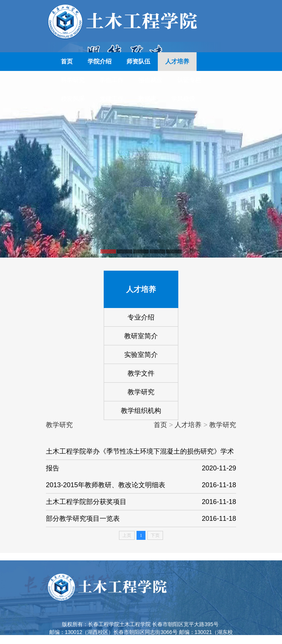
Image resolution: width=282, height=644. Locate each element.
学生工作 (112, 80)
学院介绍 (100, 61)
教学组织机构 (141, 411)
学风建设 (183, 99)
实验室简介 (141, 355)
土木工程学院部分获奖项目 (141, 502)
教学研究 (141, 392)
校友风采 (73, 99)
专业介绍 (141, 317)
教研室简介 (141, 336)
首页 (67, 61)
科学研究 (73, 80)
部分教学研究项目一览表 (141, 519)
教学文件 (141, 373)
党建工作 (112, 99)
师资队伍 (138, 61)
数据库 (147, 99)
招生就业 (150, 80)
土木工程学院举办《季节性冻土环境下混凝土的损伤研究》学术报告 (141, 462)
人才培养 (177, 61)
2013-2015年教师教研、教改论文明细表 (141, 485)
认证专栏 (189, 80)
